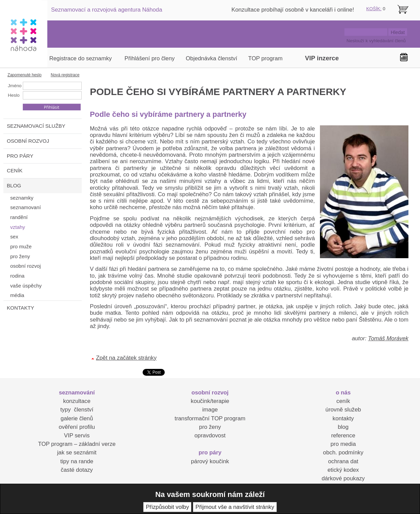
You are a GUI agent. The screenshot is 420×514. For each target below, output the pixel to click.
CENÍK (15, 170)
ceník (343, 401)
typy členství (77, 410)
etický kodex (343, 470)
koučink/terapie (210, 401)
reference (343, 435)
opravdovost (210, 435)
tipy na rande (77, 461)
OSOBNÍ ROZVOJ (28, 141)
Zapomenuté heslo (25, 75)
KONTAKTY (20, 308)
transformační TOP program (210, 418)
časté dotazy (77, 470)
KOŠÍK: (374, 9)
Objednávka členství (212, 58)
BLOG (14, 185)
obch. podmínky (343, 453)
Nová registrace (65, 75)
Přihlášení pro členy (150, 58)
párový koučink (210, 461)
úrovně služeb (343, 410)
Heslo (14, 95)
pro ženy (210, 427)
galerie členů (77, 418)
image (210, 410)
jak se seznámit (77, 453)
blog (343, 427)
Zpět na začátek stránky (126, 358)
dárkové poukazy (343, 478)
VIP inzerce (322, 58)
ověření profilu (77, 427)
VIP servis (77, 435)
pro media (343, 444)
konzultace (77, 401)
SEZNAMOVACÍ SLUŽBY (36, 126)
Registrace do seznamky (81, 58)
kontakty (343, 418)
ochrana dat (343, 461)
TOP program (265, 58)
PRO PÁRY (20, 156)
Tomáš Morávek (388, 338)
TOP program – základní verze (77, 444)
